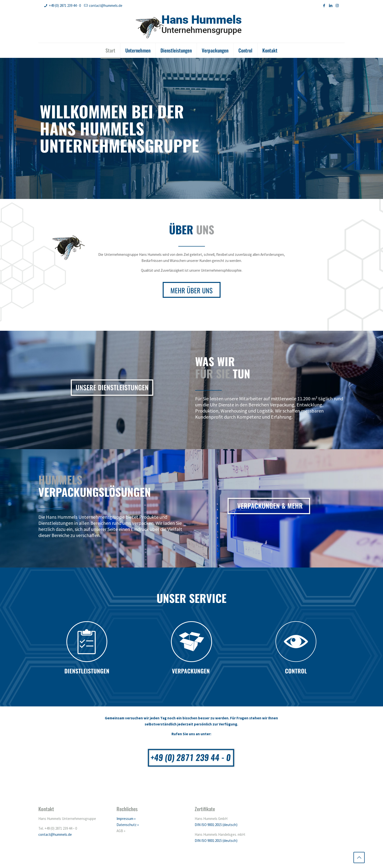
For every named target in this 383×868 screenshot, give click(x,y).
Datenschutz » (128, 825)
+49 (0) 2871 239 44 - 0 (65, 5)
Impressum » (126, 819)
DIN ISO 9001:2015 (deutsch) (216, 825)
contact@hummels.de (106, 5)
